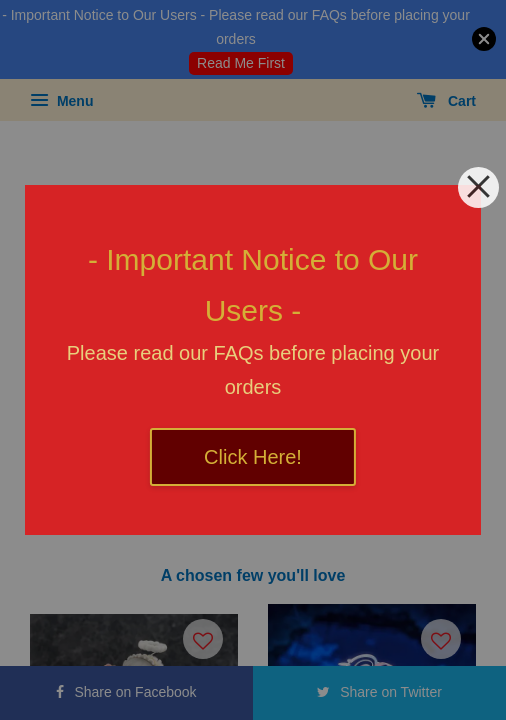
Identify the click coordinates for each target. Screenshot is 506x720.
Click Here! (253, 457)
